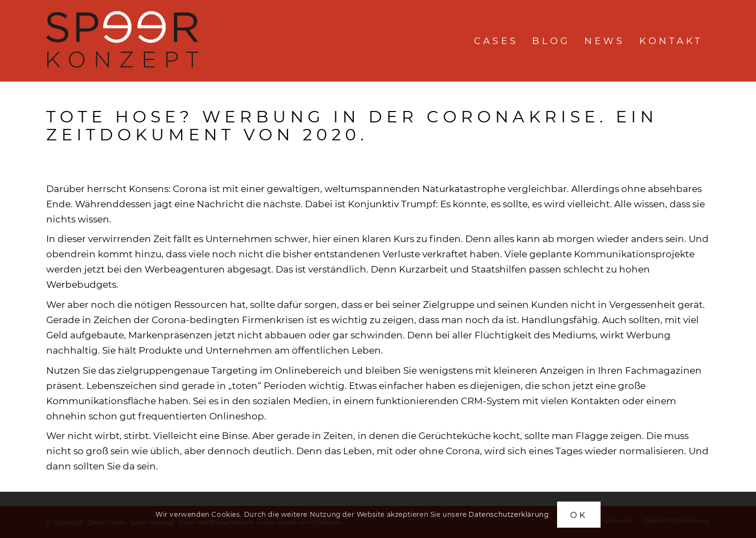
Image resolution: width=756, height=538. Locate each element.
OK (579, 515)
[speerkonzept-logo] (124, 41)
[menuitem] (496, 41)
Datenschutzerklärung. (510, 514)
